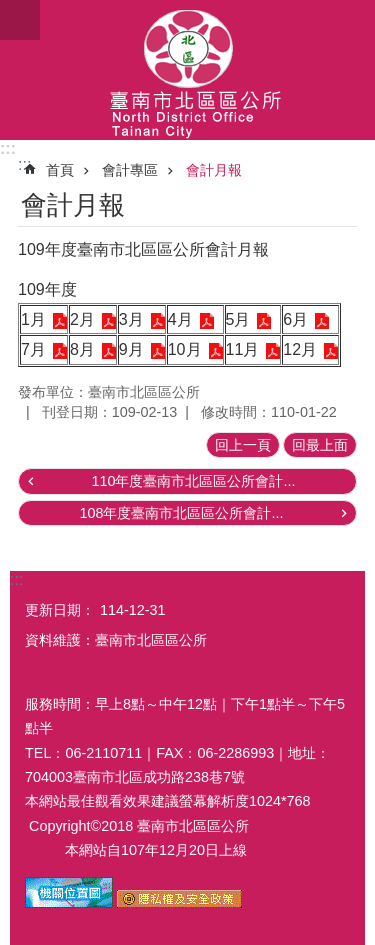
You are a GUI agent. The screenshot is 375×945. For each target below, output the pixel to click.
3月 (131, 319)
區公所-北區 (187, 70)
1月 (33, 319)
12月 (300, 349)
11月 (243, 349)
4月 (180, 319)
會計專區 (130, 170)
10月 (185, 349)
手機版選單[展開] (20, 20)
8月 (82, 349)
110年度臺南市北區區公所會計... (193, 481)
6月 (295, 319)
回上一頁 (243, 445)
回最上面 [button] (320, 445)
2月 (82, 319)
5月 (238, 319)
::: (8, 148)
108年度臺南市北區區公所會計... (181, 513)
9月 (131, 349)
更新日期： (60, 610)
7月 (33, 349)
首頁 (60, 170)
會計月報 (214, 170)
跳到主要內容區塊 (10, 10)
